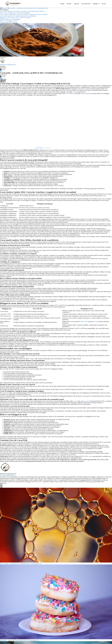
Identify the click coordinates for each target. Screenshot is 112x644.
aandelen (83, 93)
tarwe (75, 401)
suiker (86, 321)
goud (88, 401)
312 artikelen (4, 475)
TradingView (47, 148)
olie (85, 401)
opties (90, 456)
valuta (74, 92)
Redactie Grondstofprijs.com (8, 65)
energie (96, 321)
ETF (67, 93)
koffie (82, 321)
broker (73, 333)
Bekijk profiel (11, 475)
